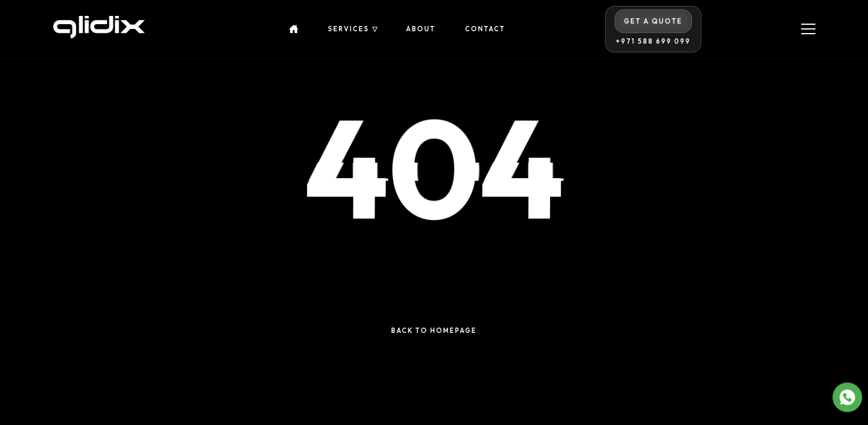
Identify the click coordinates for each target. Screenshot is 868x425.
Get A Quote (653, 22)
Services (349, 29)
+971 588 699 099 (653, 42)
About (421, 29)
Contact (485, 29)
